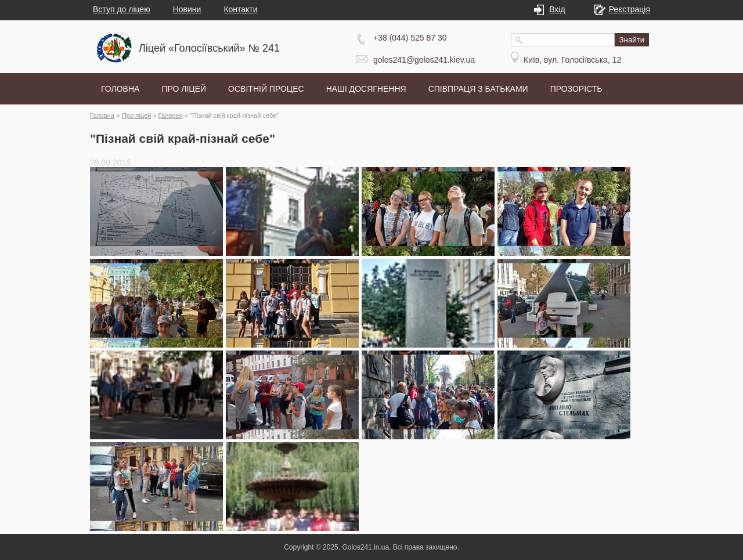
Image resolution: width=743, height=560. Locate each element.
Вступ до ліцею (122, 9)
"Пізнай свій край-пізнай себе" (234, 115)
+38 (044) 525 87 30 (410, 38)
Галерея (171, 115)
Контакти (240, 9)
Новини (187, 9)
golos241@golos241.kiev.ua (424, 60)
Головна (102, 115)
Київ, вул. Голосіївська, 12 (572, 60)
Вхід (554, 9)
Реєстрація (627, 9)
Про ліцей (137, 115)
